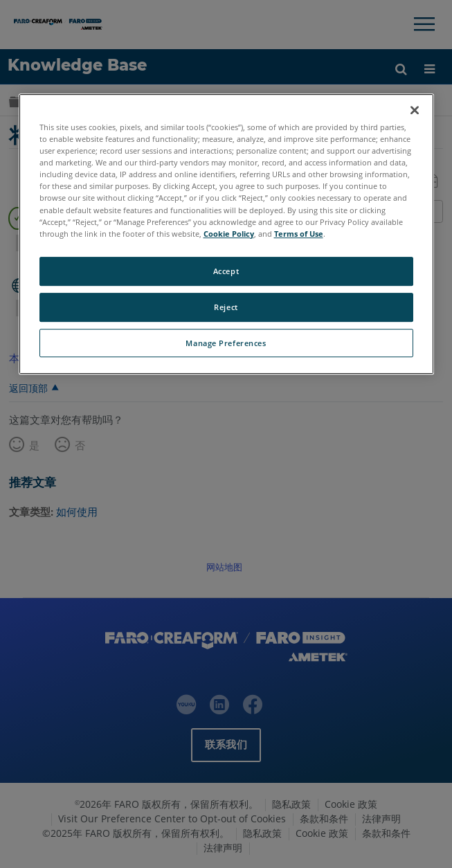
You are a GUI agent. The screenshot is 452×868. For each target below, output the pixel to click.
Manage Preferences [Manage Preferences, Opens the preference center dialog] (226, 343)
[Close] (415, 110)
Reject (226, 307)
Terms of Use (299, 234)
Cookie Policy (229, 234)
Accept (226, 271)
